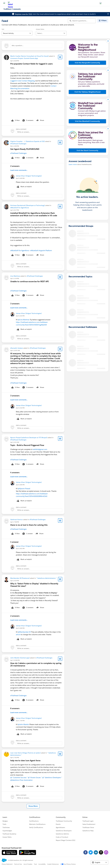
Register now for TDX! (24, 14)
